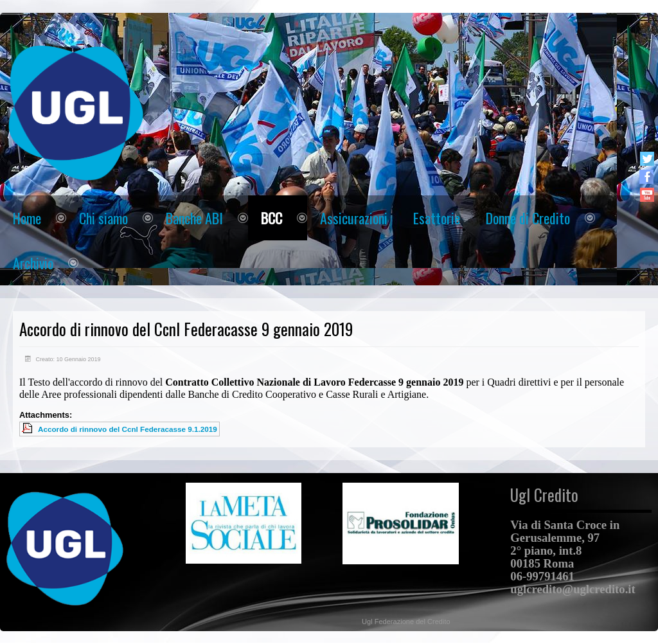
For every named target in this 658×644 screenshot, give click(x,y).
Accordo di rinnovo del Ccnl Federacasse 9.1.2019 (128, 429)
